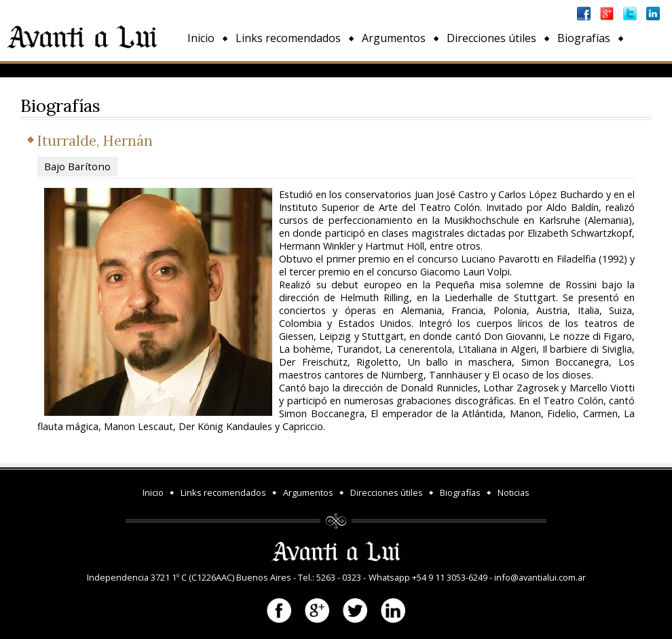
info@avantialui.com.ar (540, 577)
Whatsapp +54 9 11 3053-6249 (428, 577)
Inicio (201, 38)
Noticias (208, 69)
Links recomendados (288, 38)
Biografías (584, 38)
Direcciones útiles (491, 38)
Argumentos (394, 38)
